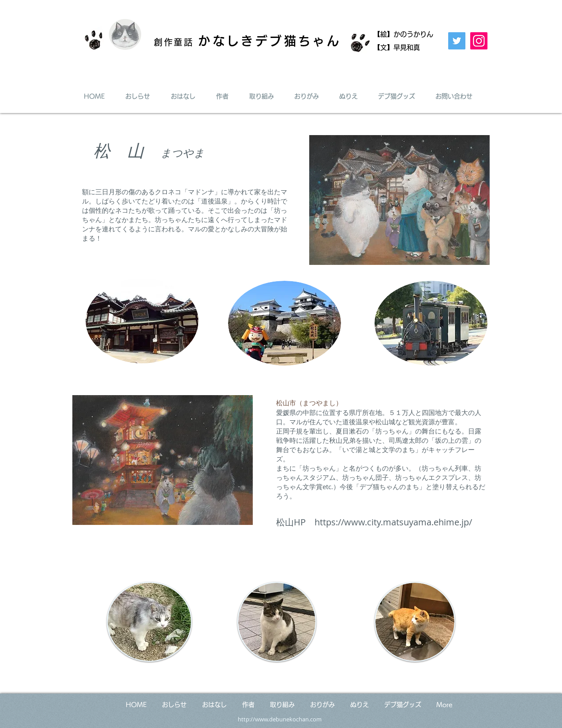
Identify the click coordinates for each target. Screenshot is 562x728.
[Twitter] (457, 41)
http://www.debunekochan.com (280, 719)
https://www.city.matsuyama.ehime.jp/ (393, 522)
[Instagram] (479, 41)
